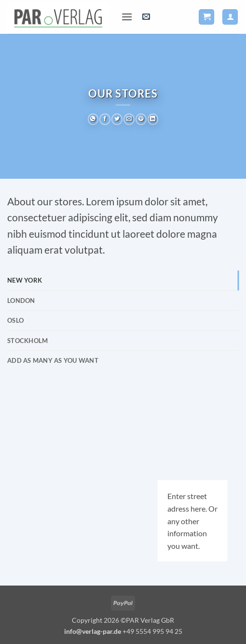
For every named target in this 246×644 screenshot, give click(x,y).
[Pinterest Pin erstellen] (141, 119)
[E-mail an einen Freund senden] (129, 119)
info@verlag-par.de (93, 631)
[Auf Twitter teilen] (117, 119)
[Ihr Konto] (230, 17)
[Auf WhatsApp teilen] (93, 119)
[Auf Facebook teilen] (105, 119)
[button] (127, 17)
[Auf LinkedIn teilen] (153, 119)
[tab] (123, 280)
